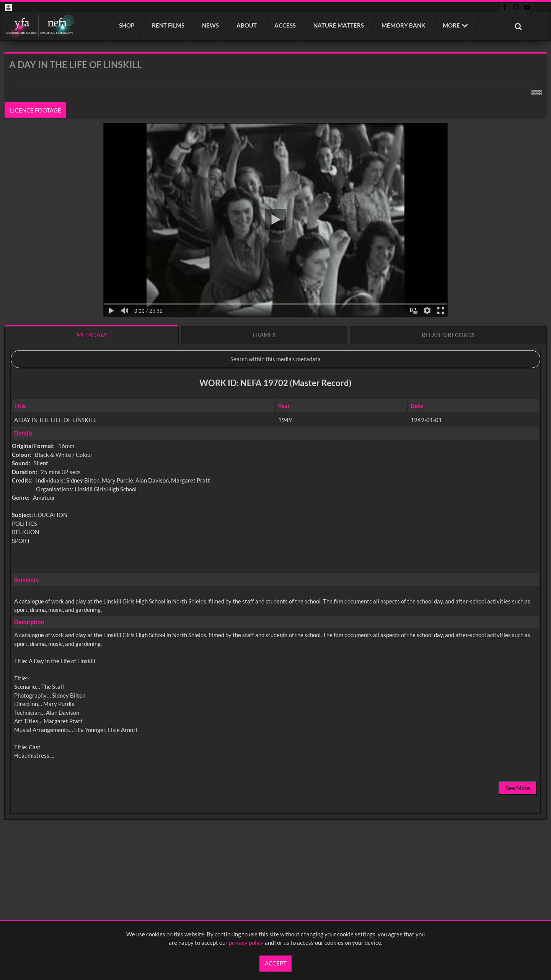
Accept (276, 963)
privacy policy (246, 942)
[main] (275, 456)
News (211, 25)
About (247, 25)
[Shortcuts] (537, 91)
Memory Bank (404, 25)
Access (285, 25)
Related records (448, 335)
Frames (264, 335)
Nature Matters (339, 25)
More (451, 25)
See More (518, 788)
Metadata (92, 335)
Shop (127, 25)
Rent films (169, 25)
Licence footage (36, 110)
